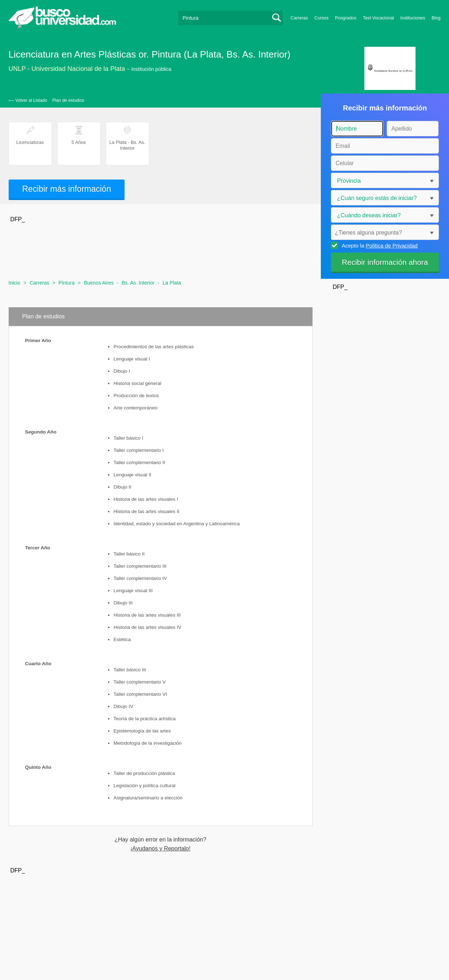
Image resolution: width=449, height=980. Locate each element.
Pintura (67, 283)
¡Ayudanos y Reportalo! (160, 849)
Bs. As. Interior (138, 283)
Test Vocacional (378, 18)
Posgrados (345, 18)
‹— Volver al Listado (28, 100)
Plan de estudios (68, 100)
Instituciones (413, 18)
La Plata (172, 283)
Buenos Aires (99, 283)
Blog (436, 18)
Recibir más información (67, 189)
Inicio (15, 283)
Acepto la (379, 245)
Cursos (321, 18)
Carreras (299, 18)
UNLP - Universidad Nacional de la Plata (67, 69)
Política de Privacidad (392, 246)
